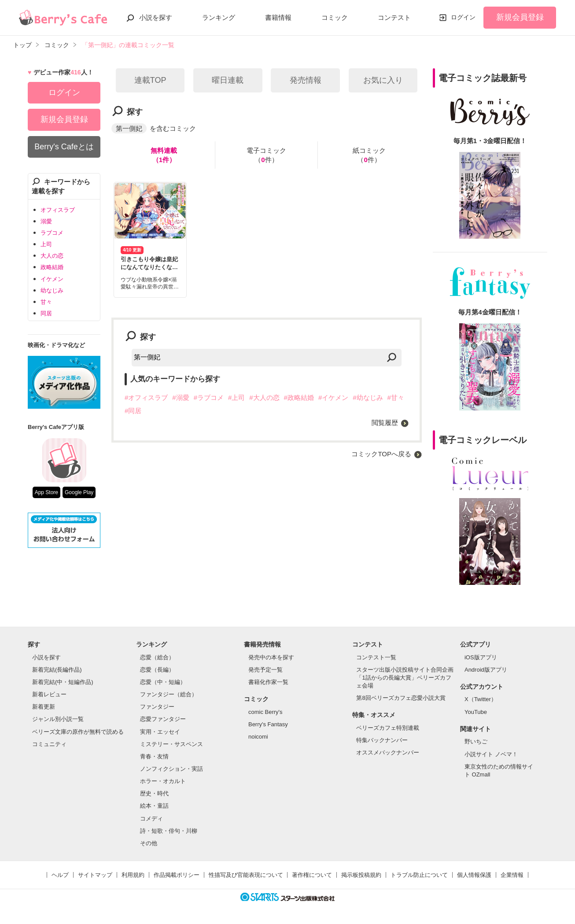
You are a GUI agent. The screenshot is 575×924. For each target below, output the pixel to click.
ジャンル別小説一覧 (58, 719)
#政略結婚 (299, 397)
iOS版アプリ (481, 657)
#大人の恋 (264, 397)
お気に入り (383, 80)
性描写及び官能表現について (246, 875)
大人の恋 (52, 256)
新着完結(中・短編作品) (63, 682)
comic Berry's (265, 712)
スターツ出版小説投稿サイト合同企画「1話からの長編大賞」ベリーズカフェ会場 (405, 678)
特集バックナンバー (382, 740)
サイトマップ (95, 875)
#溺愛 (181, 397)
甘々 (46, 302)
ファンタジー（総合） (169, 694)
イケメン (52, 279)
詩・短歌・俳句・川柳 (169, 831)
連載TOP (150, 80)
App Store (46, 492)
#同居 (133, 411)
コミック (335, 17)
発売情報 (306, 80)
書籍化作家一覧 (268, 682)
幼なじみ (52, 290)
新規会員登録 (520, 17)
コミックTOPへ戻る (381, 454)
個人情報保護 (474, 875)
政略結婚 (52, 267)
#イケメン (333, 397)
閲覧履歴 (385, 423)
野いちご (476, 741)
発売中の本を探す (271, 657)
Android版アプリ (486, 670)
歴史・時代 (154, 793)
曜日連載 (228, 80)
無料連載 (164, 155)
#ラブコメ (209, 397)
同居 (46, 313)
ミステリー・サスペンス (171, 744)
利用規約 (133, 875)
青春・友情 (154, 756)
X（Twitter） (481, 699)
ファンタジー (157, 707)
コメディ (151, 819)
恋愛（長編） (157, 670)
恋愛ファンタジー (163, 719)
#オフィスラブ (146, 397)
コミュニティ (49, 744)
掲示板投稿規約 (361, 875)
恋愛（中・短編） (163, 682)
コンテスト (394, 17)
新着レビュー (49, 694)
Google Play (79, 492)
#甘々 (396, 397)
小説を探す (156, 17)
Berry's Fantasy (268, 724)
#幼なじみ (368, 397)
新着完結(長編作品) (57, 670)
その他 (149, 843)
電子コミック (266, 155)
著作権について (312, 875)
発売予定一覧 (265, 670)
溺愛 (46, 221)
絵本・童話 (154, 806)
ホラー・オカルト (163, 781)
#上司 (236, 397)
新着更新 (44, 707)
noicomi (258, 737)
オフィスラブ (58, 210)
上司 (46, 244)
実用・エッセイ (160, 732)
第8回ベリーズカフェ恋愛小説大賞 (401, 698)
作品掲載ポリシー (177, 875)
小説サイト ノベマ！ (491, 754)
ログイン (463, 17)
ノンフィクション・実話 (171, 769)
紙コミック (369, 155)
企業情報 (512, 875)
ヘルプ (60, 875)
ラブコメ (52, 233)
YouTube (476, 712)
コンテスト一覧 (376, 657)
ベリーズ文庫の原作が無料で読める (78, 732)
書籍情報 (278, 17)
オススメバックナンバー (388, 752)
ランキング (219, 17)
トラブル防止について (419, 875)
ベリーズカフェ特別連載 (388, 728)
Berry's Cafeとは (64, 147)
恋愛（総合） (157, 657)
